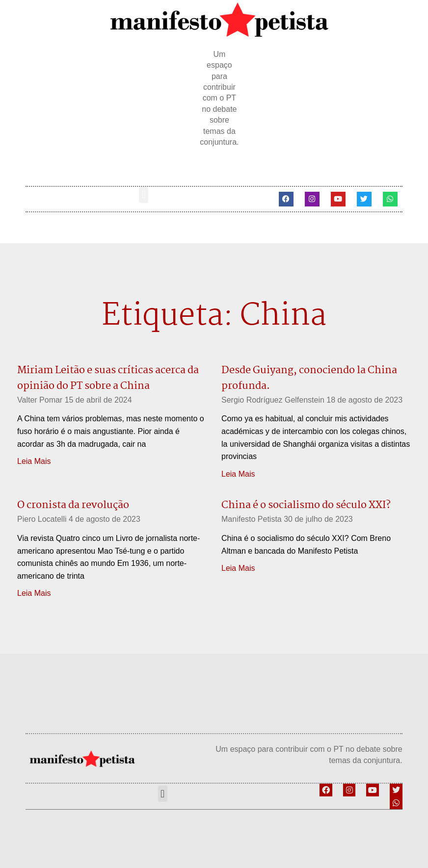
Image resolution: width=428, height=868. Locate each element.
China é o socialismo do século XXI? (306, 505)
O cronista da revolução (73, 505)
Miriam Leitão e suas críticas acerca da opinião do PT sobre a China (108, 378)
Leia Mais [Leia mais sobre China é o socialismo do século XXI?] (238, 568)
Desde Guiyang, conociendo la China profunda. (309, 378)
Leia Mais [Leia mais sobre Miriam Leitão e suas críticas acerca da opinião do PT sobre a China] (34, 461)
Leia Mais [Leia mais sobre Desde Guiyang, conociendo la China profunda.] (238, 474)
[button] (144, 195)
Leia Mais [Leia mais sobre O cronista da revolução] (34, 593)
